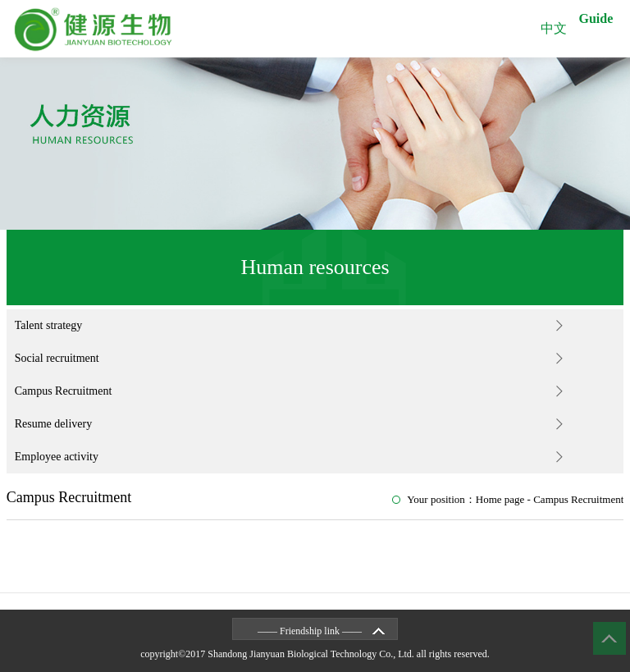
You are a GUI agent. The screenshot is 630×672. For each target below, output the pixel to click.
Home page (500, 499)
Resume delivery (53, 424)
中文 (554, 28)
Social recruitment (57, 358)
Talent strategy (49, 325)
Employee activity (57, 457)
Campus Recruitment (64, 391)
